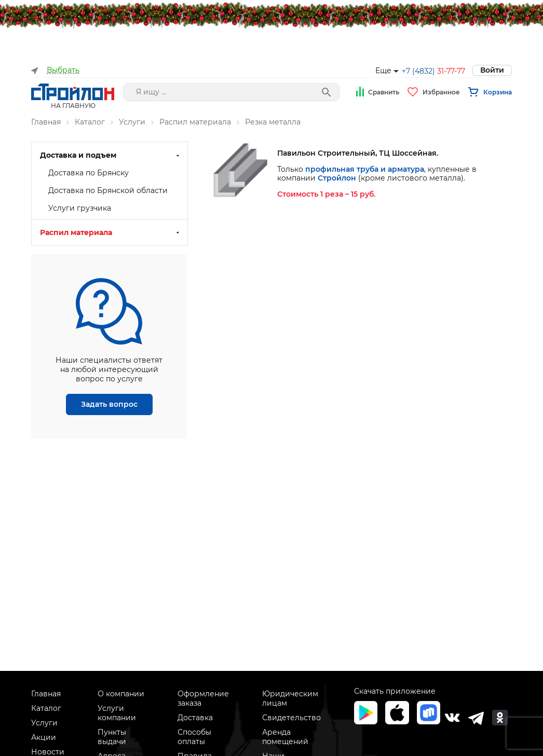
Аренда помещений (285, 737)
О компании (121, 694)
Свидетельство (291, 718)
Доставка (195, 718)
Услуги (132, 122)
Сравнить (384, 92)
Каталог (90, 122)
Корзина (498, 92)
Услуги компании (117, 713)
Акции (44, 737)
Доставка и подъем (78, 155)
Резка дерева (74, 217)
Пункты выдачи (112, 737)
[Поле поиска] (231, 92)
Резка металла (273, 122)
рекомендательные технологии (388, 637)
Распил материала (195, 122)
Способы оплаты (194, 737)
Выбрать (63, 70)
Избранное (441, 92)
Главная (46, 122)
